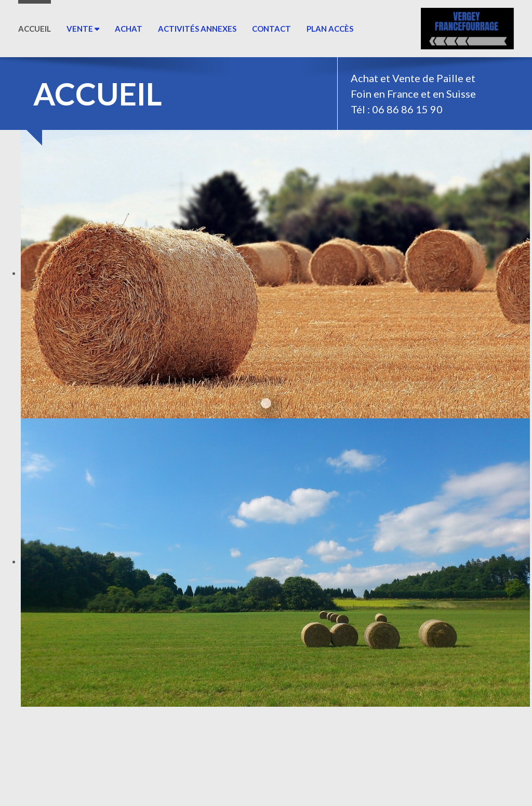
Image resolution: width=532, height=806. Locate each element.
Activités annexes (197, 29)
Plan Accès (330, 29)
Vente (83, 29)
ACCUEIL (35, 29)
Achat (129, 29)
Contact (271, 29)
